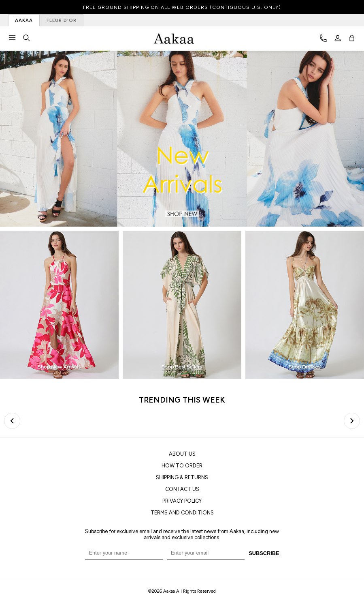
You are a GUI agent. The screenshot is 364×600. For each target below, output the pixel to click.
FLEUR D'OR (62, 20)
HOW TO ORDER (182, 466)
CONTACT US (182, 489)
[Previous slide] (12, 421)
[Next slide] (352, 421)
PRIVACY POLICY (182, 501)
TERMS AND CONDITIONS (182, 513)
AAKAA (24, 20)
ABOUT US (182, 454)
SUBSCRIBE (264, 553)
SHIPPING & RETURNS (182, 477)
